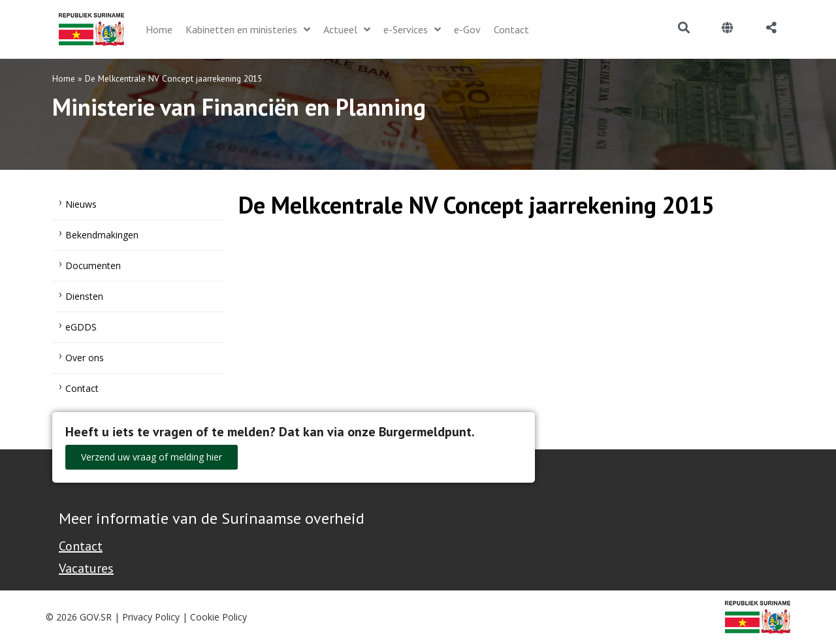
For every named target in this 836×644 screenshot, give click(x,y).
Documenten (93, 266)
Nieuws (81, 204)
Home (64, 78)
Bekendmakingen (102, 235)
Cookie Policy (218, 617)
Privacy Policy (151, 617)
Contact (82, 388)
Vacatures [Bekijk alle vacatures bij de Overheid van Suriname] (86, 568)
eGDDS (81, 327)
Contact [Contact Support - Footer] (81, 546)
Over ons (85, 358)
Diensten (84, 296)
